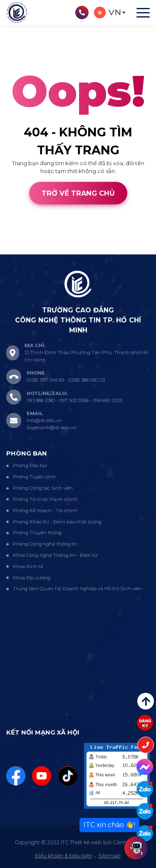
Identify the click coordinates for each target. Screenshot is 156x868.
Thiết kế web (17, 250)
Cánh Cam (59, 250)
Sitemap (110, 856)
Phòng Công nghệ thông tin (45, 544)
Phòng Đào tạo (30, 465)
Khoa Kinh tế (28, 566)
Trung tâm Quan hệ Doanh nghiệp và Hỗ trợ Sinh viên (77, 589)
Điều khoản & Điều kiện (64, 856)
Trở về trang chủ (78, 193)
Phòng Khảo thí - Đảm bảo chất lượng (57, 522)
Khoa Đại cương (32, 578)
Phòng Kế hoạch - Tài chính (45, 511)
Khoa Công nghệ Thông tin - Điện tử (55, 555)
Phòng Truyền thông (37, 533)
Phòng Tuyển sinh (34, 477)
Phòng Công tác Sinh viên (43, 488)
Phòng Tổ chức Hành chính (45, 499)
